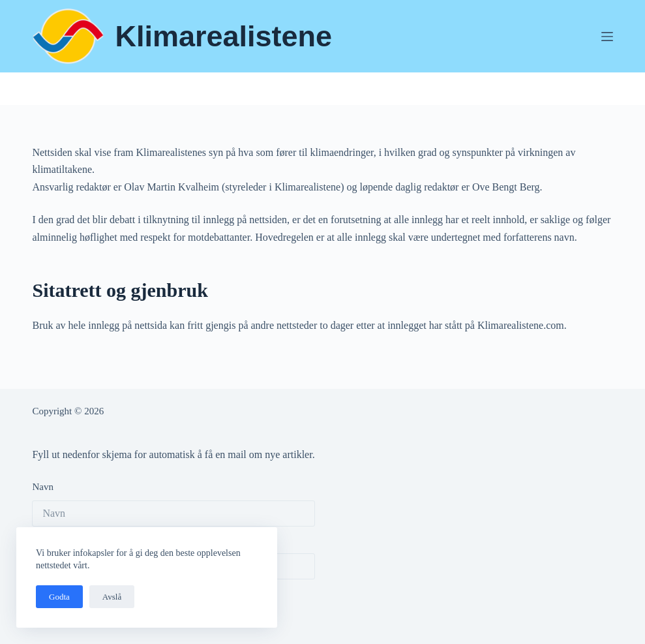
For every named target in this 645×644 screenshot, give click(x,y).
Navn (43, 487)
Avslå (112, 597)
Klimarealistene (223, 36)
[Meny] (607, 37)
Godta (59, 597)
